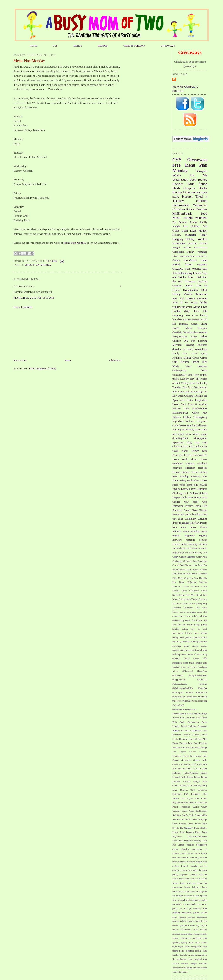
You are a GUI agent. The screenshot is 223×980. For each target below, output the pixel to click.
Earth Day (203, 565)
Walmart (190, 421)
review (196, 192)
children (202, 201)
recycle (204, 925)
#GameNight (197, 392)
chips (181, 519)
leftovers (177, 531)
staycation (177, 663)
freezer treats (179, 883)
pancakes (203, 641)
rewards (204, 930)
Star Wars (190, 595)
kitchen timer (192, 633)
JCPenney (192, 582)
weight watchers (195, 218)
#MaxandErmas (180, 684)
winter (175, 671)
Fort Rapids (179, 752)
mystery (187, 320)
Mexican (203, 582)
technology (193, 485)
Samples (202, 171)
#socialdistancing (182, 273)
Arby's (204, 714)
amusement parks (182, 514)
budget (199, 862)
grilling (204, 625)
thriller (204, 302)
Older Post (115, 360)
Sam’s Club (188, 815)
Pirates (204, 798)
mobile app (181, 904)
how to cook (199, 629)
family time (180, 353)
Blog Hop (193, 443)
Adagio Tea (201, 396)
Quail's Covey (200, 807)
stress (185, 663)
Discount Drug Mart (198, 739)
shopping (178, 315)
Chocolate (178, 252)
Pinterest (195, 587)
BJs (191, 553)
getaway (195, 523)
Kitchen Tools (181, 409)
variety (176, 963)
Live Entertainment (183, 256)
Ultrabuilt (177, 608)
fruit (194, 426)
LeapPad (176, 781)
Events (196, 570)
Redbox (187, 417)
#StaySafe (203, 697)
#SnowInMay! (179, 697)
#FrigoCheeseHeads (198, 675)
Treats (179, 603)
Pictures (185, 362)
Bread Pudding (188, 726)
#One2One (202, 688)
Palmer (195, 451)
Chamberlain (196, 731)
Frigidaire (177, 756)
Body (182, 722)
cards (199, 612)
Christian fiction (184, 209)
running (196, 320)
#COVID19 (201, 247)
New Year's (191, 502)
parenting (177, 646)
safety (183, 481)
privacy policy (179, 921)
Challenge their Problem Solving (190, 493)
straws (204, 942)
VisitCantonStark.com (197, 836)
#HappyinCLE (179, 680)
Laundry (184, 379)
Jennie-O (192, 404)
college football (180, 866)
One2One (178, 269)
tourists (183, 955)
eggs (189, 426)
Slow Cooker (192, 819)
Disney (177, 294)
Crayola (190, 298)
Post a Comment (23, 307)
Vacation (188, 332)
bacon (190, 853)
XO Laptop (178, 845)
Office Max (200, 413)
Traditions (202, 345)
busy (205, 862)
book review (199, 180)
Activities (177, 358)
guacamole (177, 887)
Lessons (187, 781)
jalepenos (203, 891)
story (198, 942)
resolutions (186, 930)
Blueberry (198, 553)
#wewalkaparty (179, 714)
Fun (193, 341)
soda (205, 938)
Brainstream (193, 722)
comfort (204, 866)
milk (175, 392)
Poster (175, 807)
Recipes (178, 184)
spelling (176, 942)
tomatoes (190, 951)
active (183, 612)
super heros (184, 946)
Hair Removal (179, 769)
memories (196, 476)
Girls (205, 447)
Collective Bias (190, 561)
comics (176, 870)
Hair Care (193, 578)
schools (204, 481)
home (183, 527)
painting (176, 913)
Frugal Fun (188, 756)
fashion (200, 620)
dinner (191, 277)
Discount (202, 298)
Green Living (199, 324)
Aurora (176, 718)
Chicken (177, 341)
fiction (203, 184)
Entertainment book (182, 570)
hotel (187, 891)
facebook (203, 468)
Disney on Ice (191, 565)
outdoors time (200, 908)
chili (205, 612)
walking (177, 307)
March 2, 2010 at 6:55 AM (34, 298)
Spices (204, 591)
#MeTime (203, 684)
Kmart (191, 252)
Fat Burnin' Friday (185, 222)
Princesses (178, 455)
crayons (183, 870)
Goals (175, 451)
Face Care (193, 743)
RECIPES (103, 46)
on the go (186, 908)
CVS (55, 46)
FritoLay (181, 574)
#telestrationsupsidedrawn (184, 709)
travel (192, 663)
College (195, 735)
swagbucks (196, 946)
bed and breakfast (181, 858)
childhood (178, 464)
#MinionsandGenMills (183, 688)
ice (197, 891)
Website (197, 269)
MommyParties (180, 413)
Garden (198, 447)
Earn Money (194, 497)
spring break (188, 942)
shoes (184, 654)
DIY (186, 341)
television (193, 548)
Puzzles (189, 506)
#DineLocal (178, 675)
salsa (190, 934)
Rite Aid (178, 298)
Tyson (185, 603)
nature (204, 531)
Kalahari (203, 404)
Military (198, 785)
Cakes (187, 315)
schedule (203, 650)
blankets (182, 862)
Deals (176, 188)
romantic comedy (197, 540)
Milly (205, 785)
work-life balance (180, 972)
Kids (191, 184)
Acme (194, 337)
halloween (202, 426)
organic (176, 536)
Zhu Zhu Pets (190, 387)
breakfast (203, 366)
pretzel (204, 646)
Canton (182, 557)
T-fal (186, 455)
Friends (197, 273)
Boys (194, 489)
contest (204, 375)
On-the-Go (202, 790)
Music (177, 218)
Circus (196, 358)
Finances (177, 747)
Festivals (203, 743)
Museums (177, 345)
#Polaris (189, 692)
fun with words (185, 625)
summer (203, 332)
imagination (178, 633)
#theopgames (201, 438)
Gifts (175, 362)
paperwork (186, 913)
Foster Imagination (197, 400)
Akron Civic (200, 307)
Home (68, 360)
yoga (175, 553)
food (204, 213)
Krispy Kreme (201, 777)
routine (184, 934)
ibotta (193, 891)
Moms (189, 328)
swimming (178, 548)
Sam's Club (201, 506)
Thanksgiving (200, 417)
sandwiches (193, 481)
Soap (201, 819)
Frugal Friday (182, 247)
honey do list (178, 891)
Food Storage (201, 747)
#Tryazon (190, 281)
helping (195, 887)
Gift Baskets (185, 764)
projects (190, 921)
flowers (176, 472)
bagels (197, 853)
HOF (205, 764)
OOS (193, 790)
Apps (175, 400)
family (204, 222)
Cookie (177, 311)
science (176, 544)
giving (197, 625)
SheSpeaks (194, 591)
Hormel (187, 196)
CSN (205, 553)
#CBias (204, 485)
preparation (202, 917)
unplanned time (184, 959)
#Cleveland (188, 671)
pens (175, 917)
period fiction (182, 264)
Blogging (178, 239)
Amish (204, 243)
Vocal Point (178, 841)
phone (198, 430)
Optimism (177, 794)
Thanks (195, 599)
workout (203, 548)
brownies (191, 862)
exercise (192, 243)
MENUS (78, 46)
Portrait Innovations (198, 802)
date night (192, 870)
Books (203, 188)
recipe (194, 302)
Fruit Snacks (191, 574)
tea (186, 548)
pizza (196, 332)
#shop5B (187, 701)
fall (193, 620)
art (206, 849)
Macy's (197, 781)
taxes (205, 946)
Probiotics (185, 807)
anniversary (197, 849)
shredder (203, 934)
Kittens (190, 777)
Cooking (202, 281)
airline (175, 849)
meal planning (180, 476)
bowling (196, 514)
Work (185, 459)
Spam (175, 824)
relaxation (194, 650)
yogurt (204, 434)
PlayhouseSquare (180, 802)
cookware (177, 468)
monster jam (178, 641)
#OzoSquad (178, 692)
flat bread (196, 879)
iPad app (177, 430)
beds (192, 858)
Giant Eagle (189, 231)
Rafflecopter (202, 811)
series (184, 544)
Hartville (203, 578)
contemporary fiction (190, 370)
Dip (191, 447)
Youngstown (202, 845)
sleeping (193, 544)
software (203, 544)
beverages (191, 612)
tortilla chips (201, 951)
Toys (188, 269)
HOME (33, 46)
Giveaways (197, 160)
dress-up (177, 523)
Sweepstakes (185, 599)
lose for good (179, 900)
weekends (203, 667)
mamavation (181, 205)
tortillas (176, 955)
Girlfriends (202, 574)
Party (205, 451)
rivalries (176, 934)
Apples (176, 489)
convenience (178, 616)
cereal (204, 260)
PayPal (190, 798)
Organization (191, 290)
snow (188, 434)
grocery (203, 523)
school (194, 353)
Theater (203, 510)
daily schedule (200, 616)
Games (204, 358)
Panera (176, 798)
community (191, 519)
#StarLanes (192, 697)
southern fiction (181, 658)
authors (176, 853)
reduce (176, 930)
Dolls (184, 497)
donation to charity (183, 349)
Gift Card (197, 764)
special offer (200, 658)
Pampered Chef (199, 794)
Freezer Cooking (198, 752)
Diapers (176, 497)
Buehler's (203, 489)
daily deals (192, 311)
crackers (189, 616)
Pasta (186, 587)
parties (196, 913)
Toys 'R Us (180, 302)
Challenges (177, 561)
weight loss (180, 226)
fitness (187, 879)
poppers (182, 917)
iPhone (204, 527)
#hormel (187, 307)
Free (177, 165)
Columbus (203, 561)
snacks (199, 256)
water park (184, 392)
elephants (184, 875)
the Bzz (177, 281)
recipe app (184, 650)
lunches (203, 387)
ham (175, 527)
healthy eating (180, 629)
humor (193, 527)
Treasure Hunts (193, 832)
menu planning (191, 531)
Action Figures (194, 714)
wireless (196, 968)
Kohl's (185, 451)
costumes (203, 519)
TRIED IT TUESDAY (134, 46)
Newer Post (20, 360)
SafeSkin (177, 815)
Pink (197, 798)
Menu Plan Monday (29, 61)
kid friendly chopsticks (183, 896)
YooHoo (190, 845)
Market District (186, 785)
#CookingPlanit (180, 438)
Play (192, 379)
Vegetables (178, 421)
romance (202, 252)
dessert (182, 426)
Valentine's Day (192, 608)
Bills (175, 722)
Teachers (194, 455)
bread (204, 514)
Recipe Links (182, 192)
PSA (186, 794)
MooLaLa (177, 587)
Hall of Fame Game (197, 769)
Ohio (205, 502)
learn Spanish (201, 896)
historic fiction (190, 472)
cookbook (202, 464)
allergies (185, 849)
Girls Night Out (180, 578)
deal (205, 269)
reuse (196, 930)
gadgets (186, 523)
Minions (184, 790)
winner (196, 434)
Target (204, 235)
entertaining (201, 349)
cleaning (190, 464)
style (175, 946)
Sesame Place (180, 591)
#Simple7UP (202, 692)
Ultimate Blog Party (198, 603)
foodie (204, 879)
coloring (194, 866)
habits (187, 887)
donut (188, 620)
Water (189, 366)
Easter (175, 743)
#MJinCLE (202, 680)
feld (205, 311)
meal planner (186, 637)
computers (202, 421)
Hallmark (177, 773)
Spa (206, 819)
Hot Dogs (178, 582)
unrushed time (200, 959)
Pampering (178, 506)
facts (181, 879)
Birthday (183, 324)
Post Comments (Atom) (43, 368)
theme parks (178, 951)
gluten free (202, 883)
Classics (187, 735)
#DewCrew (202, 671)
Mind (175, 790)
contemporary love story (186, 375)
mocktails (191, 904)
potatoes (191, 917)
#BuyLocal (183, 553)
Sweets (176, 828)
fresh (189, 883)
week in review (189, 667)
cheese (204, 459)
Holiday (190, 239)
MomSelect (190, 260)
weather (176, 667)
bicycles (199, 858)
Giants (175, 764)
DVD (185, 447)
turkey (176, 379)
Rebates (177, 417)
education (190, 468)
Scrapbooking (201, 815)
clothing (203, 315)
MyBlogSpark (182, 213)
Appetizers (178, 443)
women (204, 968)
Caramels (191, 557)
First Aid (186, 747)
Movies (188, 294)
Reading (190, 345)
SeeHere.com (179, 819)
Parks (183, 798)
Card (205, 443)
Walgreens (200, 205)
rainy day (195, 925)
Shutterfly (178, 510)
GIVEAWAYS (168, 46)
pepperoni (190, 536)
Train (182, 832)
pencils (204, 913)
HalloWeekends (191, 773)
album (194, 459)
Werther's (188, 841)
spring (204, 353)
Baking (187, 358)
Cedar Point (202, 557)
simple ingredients (182, 938)
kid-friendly (188, 430)
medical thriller (200, 637)
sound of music (195, 654)
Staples (182, 824)
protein (176, 650)
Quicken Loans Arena (183, 811)
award (183, 853)
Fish (192, 747)
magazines (196, 900)
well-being (187, 968)
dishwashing (178, 620)
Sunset (191, 824)
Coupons (189, 188)
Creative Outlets (183, 286)
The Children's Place (189, 828)
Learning (203, 341)
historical (202, 277)
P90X (204, 290)
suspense (202, 264)
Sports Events (179, 595)
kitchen (204, 472)
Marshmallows (200, 409)
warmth (185, 963)
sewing (196, 934)
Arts (182, 400)
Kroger (176, 328)
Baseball (185, 489)
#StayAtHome (180, 337)
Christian (177, 447)
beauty (204, 853)
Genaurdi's (186, 760)
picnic (187, 646)
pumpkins (184, 925)
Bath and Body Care (190, 718)
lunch (188, 900)
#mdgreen (177, 701)
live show (177, 320)
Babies (204, 337)
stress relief (179, 485)
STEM (204, 587)
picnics (195, 646)
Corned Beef (178, 565)
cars (175, 519)
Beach (204, 718)
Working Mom (200, 841)
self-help (176, 654)
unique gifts (202, 663)
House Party (179, 404)
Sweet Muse (201, 824)
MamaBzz (191, 235)
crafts (175, 426)
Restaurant (201, 294)
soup (205, 654)
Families (201, 209)
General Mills (200, 760)
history (204, 887)
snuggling (197, 938)
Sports (195, 315)
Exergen (183, 743)
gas (194, 883)
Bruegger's (202, 726)
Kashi (183, 777)
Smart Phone (191, 510)
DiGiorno (184, 739)
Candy (175, 557)
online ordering (191, 641)
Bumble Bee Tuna (181, 731)
